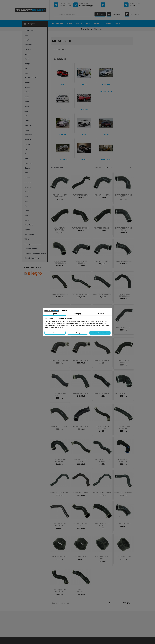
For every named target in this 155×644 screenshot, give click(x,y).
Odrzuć (55, 333)
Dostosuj (78, 333)
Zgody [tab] (54, 314)
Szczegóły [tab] (77, 314)
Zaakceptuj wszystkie (100, 333)
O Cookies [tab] (101, 314)
